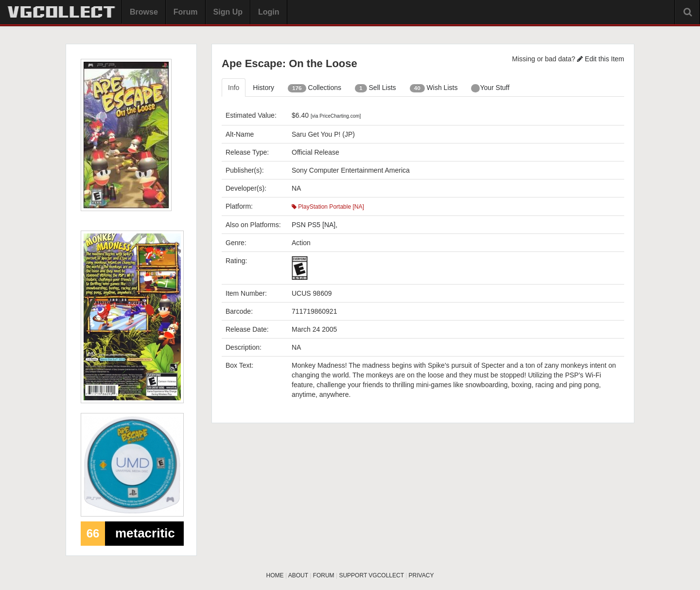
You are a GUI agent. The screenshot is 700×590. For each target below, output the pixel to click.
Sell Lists (376, 88)
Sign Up (228, 12)
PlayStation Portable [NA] (328, 207)
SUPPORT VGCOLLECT (371, 575)
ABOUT (298, 575)
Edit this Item (601, 59)
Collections (315, 88)
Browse (144, 12)
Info (234, 88)
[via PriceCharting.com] (336, 116)
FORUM (324, 575)
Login (269, 12)
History (263, 88)
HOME (275, 575)
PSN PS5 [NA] (314, 225)
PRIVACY (421, 575)
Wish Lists (434, 88)
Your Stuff (490, 88)
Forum (186, 12)
